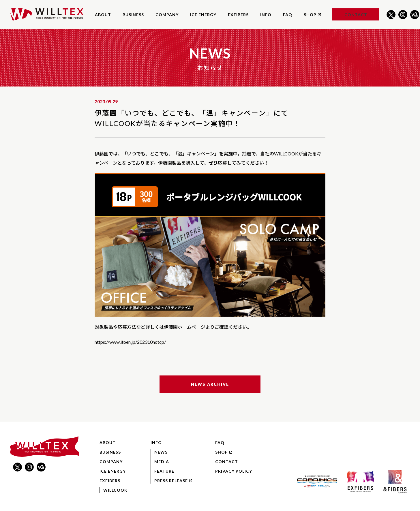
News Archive (210, 384)
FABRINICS (317, 482)
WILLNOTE (415, 15)
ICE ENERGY (203, 15)
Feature (164, 471)
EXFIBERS (238, 15)
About (103, 15)
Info (266, 15)
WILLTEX (47, 14)
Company (167, 15)
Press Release (173, 481)
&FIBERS (395, 482)
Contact (356, 15)
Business (133, 15)
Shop (312, 15)
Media (162, 462)
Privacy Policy (234, 471)
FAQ (288, 15)
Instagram (403, 15)
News (161, 452)
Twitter (391, 15)
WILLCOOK (115, 490)
